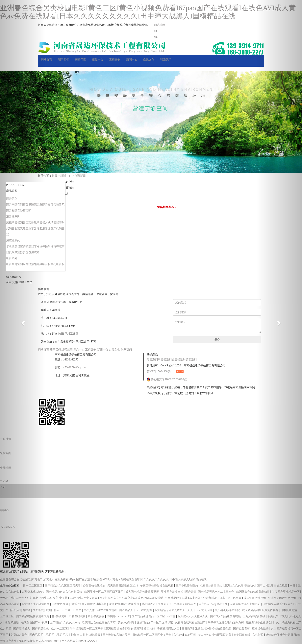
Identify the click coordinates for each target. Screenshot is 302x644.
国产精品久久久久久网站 (65, 622)
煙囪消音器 (44, 229)
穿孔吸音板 (58, 264)
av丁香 (172, 616)
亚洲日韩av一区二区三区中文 (64, 610)
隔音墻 (55, 205)
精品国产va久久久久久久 (157, 604)
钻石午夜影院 (96, 616)
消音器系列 (13, 217)
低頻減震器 (16, 252)
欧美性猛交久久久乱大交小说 (118, 598)
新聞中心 (132, 60)
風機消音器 (13, 223)
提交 (217, 340)
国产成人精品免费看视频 (226, 616)
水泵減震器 (13, 246)
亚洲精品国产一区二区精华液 (155, 622)
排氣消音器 (38, 223)
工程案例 (115, 60)
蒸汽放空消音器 (27, 229)
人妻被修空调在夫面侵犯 (245, 604)
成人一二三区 (60, 629)
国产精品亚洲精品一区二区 (149, 616)
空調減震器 (27, 246)
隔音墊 (19, 211)
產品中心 (98, 60)
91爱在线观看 (78, 616)
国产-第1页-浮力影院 (228, 610)
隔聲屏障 (28, 205)
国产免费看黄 (242, 629)
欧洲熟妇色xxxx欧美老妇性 (253, 592)
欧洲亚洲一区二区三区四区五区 (104, 592)
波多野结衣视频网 (131, 629)
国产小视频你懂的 (187, 586)
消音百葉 (26, 223)
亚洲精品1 (112, 629)
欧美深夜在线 (242, 635)
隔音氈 (27, 211)
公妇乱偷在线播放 (94, 586)
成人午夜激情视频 (255, 598)
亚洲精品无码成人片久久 (170, 610)
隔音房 (10, 205)
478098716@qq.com (75, 368)
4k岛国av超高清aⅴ (211, 586)
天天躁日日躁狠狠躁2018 (123, 586)
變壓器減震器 (31, 252)
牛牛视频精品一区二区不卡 (87, 629)
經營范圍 (81, 60)
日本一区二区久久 (231, 598)
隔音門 (19, 205)
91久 (57, 641)
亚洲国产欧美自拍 (172, 592)
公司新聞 (80, 176)
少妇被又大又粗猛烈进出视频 (89, 604)
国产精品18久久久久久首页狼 (64, 592)
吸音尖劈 (12, 264)
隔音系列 (12, 199)
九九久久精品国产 (186, 604)
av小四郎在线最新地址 (204, 598)
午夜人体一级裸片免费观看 (101, 610)
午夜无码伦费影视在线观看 (157, 586)
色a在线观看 (60, 616)
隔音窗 (46, 205)
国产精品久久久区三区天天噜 (63, 586)
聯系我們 (166, 60)
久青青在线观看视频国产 (191, 622)
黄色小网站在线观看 (151, 598)
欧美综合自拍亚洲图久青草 (99, 622)
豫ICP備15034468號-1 (160, 371)
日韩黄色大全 (60, 604)
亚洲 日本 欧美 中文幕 (54, 598)
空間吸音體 (24, 264)
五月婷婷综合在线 (254, 616)
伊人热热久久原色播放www (79, 641)
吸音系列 (12, 258)
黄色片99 (150, 629)
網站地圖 (160, 25)
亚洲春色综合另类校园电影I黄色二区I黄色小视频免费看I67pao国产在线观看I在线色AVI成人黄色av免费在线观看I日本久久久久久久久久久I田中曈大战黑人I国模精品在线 (148, 12)
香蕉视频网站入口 (169, 629)
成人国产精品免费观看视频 (142, 592)
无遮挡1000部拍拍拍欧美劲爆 (213, 629)
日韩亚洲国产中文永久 (84, 598)
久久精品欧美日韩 (177, 598)
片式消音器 (52, 223)
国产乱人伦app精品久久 (213, 604)
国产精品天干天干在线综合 (136, 610)
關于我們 (63, 60)
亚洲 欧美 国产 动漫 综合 (124, 604)
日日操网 (188, 629)
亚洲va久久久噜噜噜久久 (240, 586)
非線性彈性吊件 (44, 246)
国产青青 (191, 592)
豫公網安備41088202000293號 (167, 379)
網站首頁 (46, 60)
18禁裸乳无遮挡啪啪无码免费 (226, 622)
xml (156, 37)
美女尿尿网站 (127, 622)
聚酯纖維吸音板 (41, 264)
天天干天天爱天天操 (200, 610)
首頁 (55, 176)
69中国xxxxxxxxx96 (118, 616)
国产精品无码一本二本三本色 (216, 592)
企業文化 (149, 60)
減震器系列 (13, 240)
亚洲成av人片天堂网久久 (193, 616)
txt (155, 31)
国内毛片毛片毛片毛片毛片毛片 (49, 635)
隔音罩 (38, 205)
